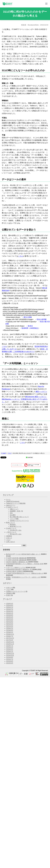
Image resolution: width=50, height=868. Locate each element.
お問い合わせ (10, 542)
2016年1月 (10, 652)
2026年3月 (10, 604)
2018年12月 (10, 634)
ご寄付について (11, 532)
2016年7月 (10, 646)
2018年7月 (10, 636)
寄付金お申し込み (16, 534)
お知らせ (9, 538)
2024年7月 (10, 609)
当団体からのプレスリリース (19, 521)
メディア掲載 (14, 519)
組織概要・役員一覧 (16, 511)
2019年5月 (10, 632)
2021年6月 (10, 623)
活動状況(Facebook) (13, 501)
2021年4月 (10, 625)
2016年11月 (10, 644)
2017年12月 (10, 638)
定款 (11, 513)
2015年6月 (10, 661)
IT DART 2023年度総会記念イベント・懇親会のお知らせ (25, 573)
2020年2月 (10, 629)
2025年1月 (10, 607)
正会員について (11, 528)
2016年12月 (10, 642)
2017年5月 (10, 640)
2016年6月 (10, 648)
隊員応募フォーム (16, 526)
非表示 (8, 595)
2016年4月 (10, 650)
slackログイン (11, 505)
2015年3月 (10, 663)
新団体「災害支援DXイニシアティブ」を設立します (23, 577)
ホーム (8, 500)
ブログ (10, 453)
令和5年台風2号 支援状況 (14, 571)
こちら (21, 256)
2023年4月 (10, 617)
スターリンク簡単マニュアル (16, 568)
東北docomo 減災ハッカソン (36, 397)
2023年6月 (10, 615)
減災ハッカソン (41, 392)
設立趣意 (13, 515)
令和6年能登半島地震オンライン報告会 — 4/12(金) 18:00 (25, 564)
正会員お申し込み (16, 530)
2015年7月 (10, 659)
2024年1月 (10, 613)
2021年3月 (10, 627)
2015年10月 (10, 655)
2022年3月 (10, 619)
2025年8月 (10, 606)
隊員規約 (13, 524)
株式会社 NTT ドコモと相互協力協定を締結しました (23, 554)
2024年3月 (10, 611)
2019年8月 (10, 631)
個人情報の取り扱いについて (19, 517)
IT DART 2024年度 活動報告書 (16, 558)
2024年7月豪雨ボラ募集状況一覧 (17, 562)
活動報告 (9, 536)
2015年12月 (10, 654)
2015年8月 (10, 657)
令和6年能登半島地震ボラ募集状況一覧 (19, 570)
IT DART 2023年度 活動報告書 (16, 560)
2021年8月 (10, 621)
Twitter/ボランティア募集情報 (16, 503)
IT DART (4, 453)
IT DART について (12, 507)
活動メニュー (14, 509)
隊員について (10, 523)
